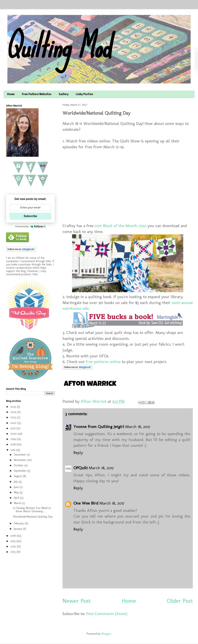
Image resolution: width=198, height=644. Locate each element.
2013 (13, 552)
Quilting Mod (58, 46)
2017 (13, 450)
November (20, 460)
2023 (14, 417)
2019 (14, 439)
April (17, 498)
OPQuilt (81, 468)
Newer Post (77, 601)
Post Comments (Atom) (107, 614)
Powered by (30, 226)
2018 (13, 444)
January (18, 529)
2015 (13, 541)
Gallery (64, 94)
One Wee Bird (86, 503)
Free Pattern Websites (37, 94)
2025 (14, 407)
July (16, 482)
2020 (14, 434)
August (18, 476)
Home (11, 94)
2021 (13, 428)
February (19, 523)
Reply (78, 453)
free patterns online (103, 362)
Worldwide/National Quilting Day (33, 517)
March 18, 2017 (138, 427)
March (18, 503)
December (20, 455)
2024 (14, 412)
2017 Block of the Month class (121, 226)
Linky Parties (84, 94)
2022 (14, 423)
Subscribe (30, 216)
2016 (14, 536)
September (20, 471)
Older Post (180, 601)
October (19, 465)
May (17, 492)
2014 (14, 546)
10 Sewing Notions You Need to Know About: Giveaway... (32, 510)
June (17, 487)
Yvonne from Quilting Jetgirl (99, 427)
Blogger (106, 634)
